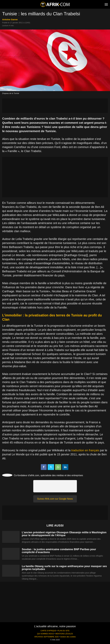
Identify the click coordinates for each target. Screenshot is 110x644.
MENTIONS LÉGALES (64, 634)
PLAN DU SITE (64, 631)
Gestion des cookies (68, 637)
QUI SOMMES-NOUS (45, 634)
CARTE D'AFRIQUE (48, 631)
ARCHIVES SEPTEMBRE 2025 (46, 637)
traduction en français (85, 450)
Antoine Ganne (10, 19)
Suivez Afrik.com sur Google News (55, 499)
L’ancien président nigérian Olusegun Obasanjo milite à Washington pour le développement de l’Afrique (64, 534)
